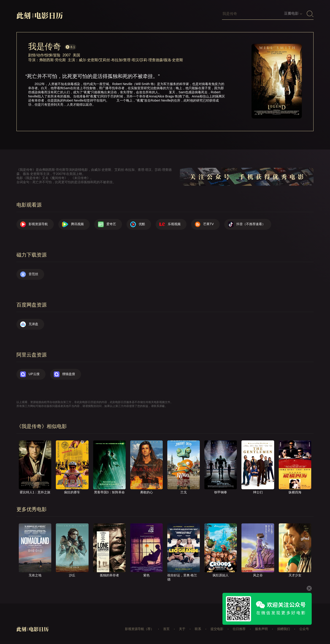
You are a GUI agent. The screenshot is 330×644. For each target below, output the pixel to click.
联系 (198, 629)
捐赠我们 (284, 629)
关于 (182, 629)
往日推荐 (239, 629)
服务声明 (261, 629)
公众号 (304, 629)
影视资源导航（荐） (139, 629)
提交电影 (217, 629)
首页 (166, 629)
